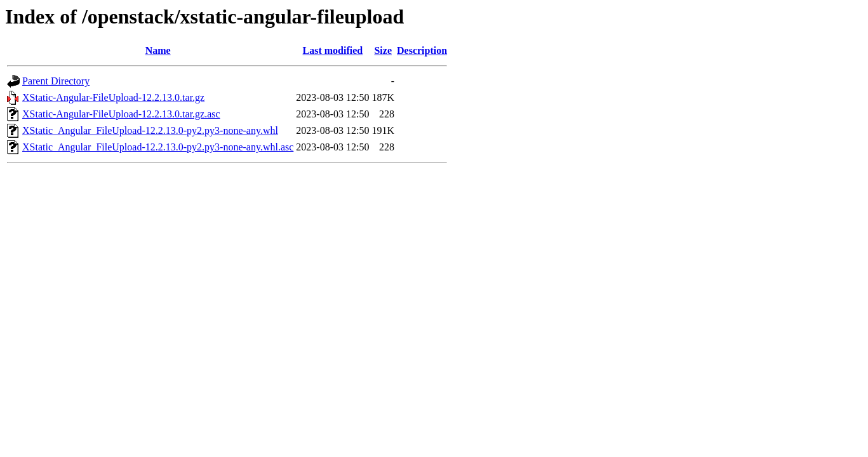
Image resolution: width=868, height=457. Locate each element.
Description (422, 50)
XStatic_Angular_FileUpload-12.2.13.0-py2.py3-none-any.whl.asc (158, 147)
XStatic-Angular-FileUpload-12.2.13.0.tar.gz (113, 97)
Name (158, 50)
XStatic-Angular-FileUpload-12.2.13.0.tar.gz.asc (121, 114)
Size (383, 50)
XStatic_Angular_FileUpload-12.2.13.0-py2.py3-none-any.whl (150, 130)
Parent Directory (56, 81)
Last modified (333, 50)
